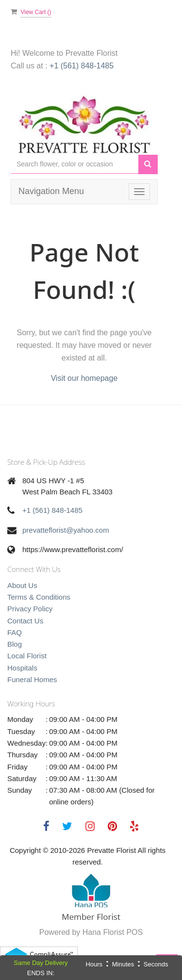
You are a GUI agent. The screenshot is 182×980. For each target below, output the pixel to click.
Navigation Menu (51, 191)
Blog (15, 644)
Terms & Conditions (39, 597)
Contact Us (25, 621)
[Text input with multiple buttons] (74, 164)
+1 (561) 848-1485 (82, 66)
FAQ (15, 632)
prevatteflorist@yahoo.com (66, 530)
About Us (22, 585)
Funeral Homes (32, 679)
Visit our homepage (84, 378)
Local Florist (27, 656)
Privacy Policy (30, 609)
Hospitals (22, 668)
